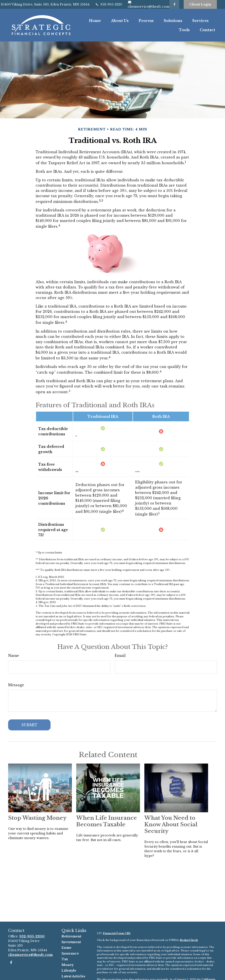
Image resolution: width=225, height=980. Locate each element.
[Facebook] (174, 4)
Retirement (71, 936)
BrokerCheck (189, 940)
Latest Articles (73, 976)
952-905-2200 (32, 936)
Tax (65, 959)
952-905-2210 (109, 4)
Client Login (200, 4)
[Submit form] (29, 725)
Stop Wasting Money (37, 818)
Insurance (70, 953)
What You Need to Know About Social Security (171, 824)
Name (14, 656)
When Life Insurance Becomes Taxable (107, 821)
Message (16, 685)
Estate (66, 948)
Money (68, 965)
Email (120, 656)
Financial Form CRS (117, 933)
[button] (95, 20)
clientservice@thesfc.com (30, 955)
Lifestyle (69, 971)
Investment (71, 942)
